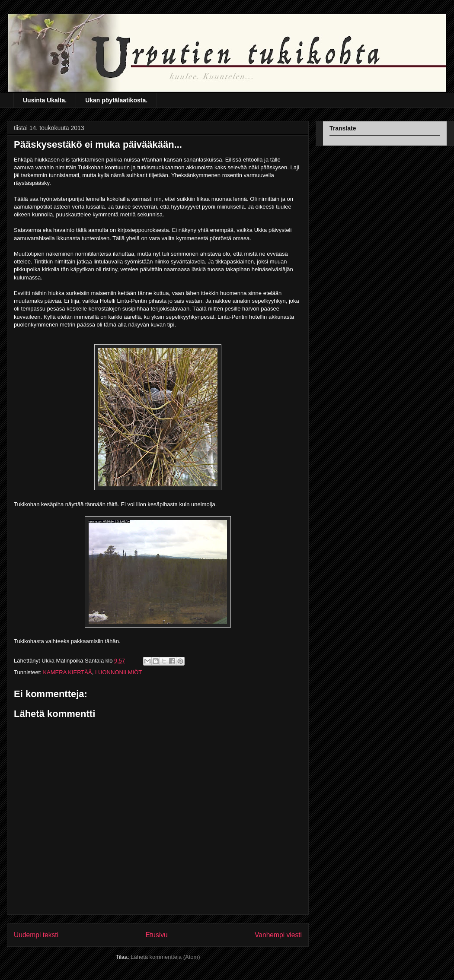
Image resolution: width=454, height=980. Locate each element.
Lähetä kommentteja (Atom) (165, 957)
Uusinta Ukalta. (45, 100)
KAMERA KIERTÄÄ (67, 672)
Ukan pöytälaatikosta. (116, 100)
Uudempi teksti (36, 935)
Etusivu (157, 935)
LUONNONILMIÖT (118, 672)
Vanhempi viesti (278, 935)
